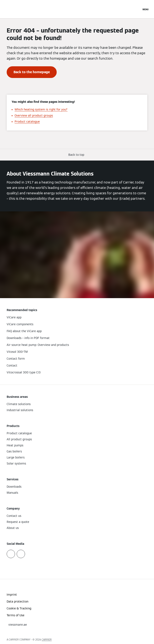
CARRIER (47, 640)
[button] (77, 155)
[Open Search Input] (136, 9)
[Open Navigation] (146, 9)
